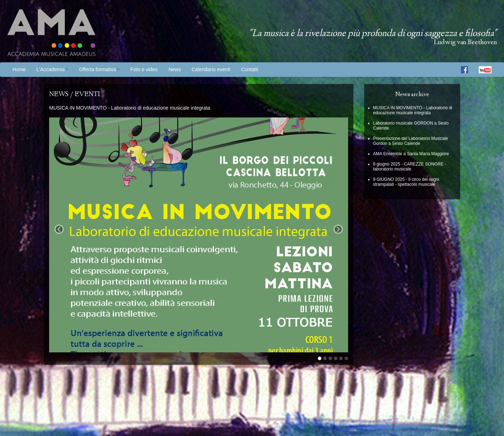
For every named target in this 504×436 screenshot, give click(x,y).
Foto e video (144, 69)
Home (19, 69)
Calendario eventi (211, 69)
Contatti (250, 69)
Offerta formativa (99, 69)
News (175, 69)
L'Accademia (52, 69)
